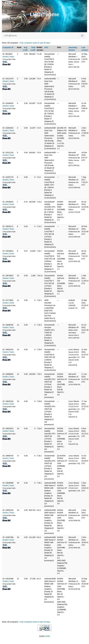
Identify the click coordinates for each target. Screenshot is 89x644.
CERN (47, 636)
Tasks (12, 57)
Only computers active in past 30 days (35, 43)
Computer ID (8, 47)
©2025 (44, 636)
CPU (46, 47)
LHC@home (10, 36)
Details (5, 57)
